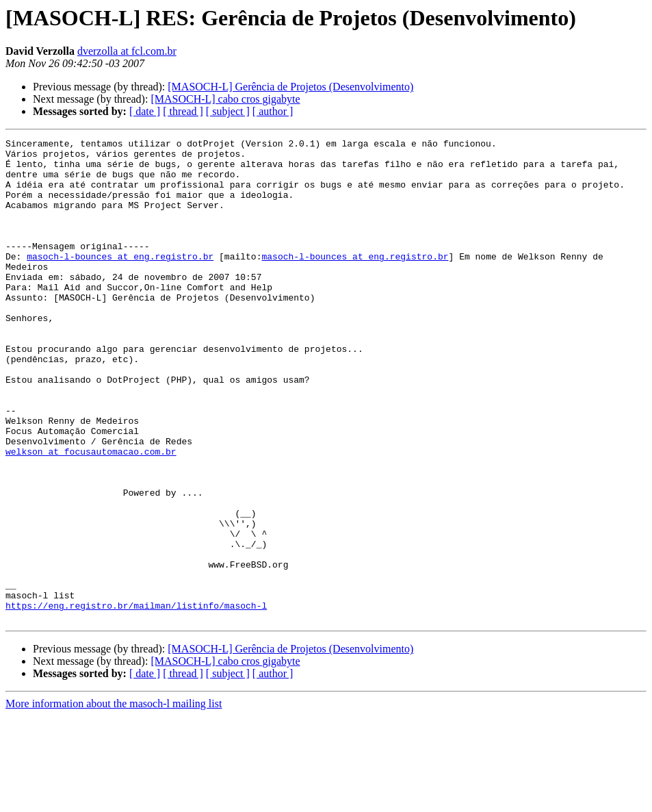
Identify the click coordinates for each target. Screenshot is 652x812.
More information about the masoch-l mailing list (114, 800)
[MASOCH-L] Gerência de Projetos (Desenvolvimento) (290, 87)
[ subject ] (228, 111)
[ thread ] (183, 111)
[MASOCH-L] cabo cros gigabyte (225, 99)
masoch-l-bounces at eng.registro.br (120, 281)
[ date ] (145, 111)
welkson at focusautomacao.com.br (91, 515)
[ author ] (273, 111)
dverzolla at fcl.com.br (127, 51)
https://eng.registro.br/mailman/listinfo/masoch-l (136, 700)
